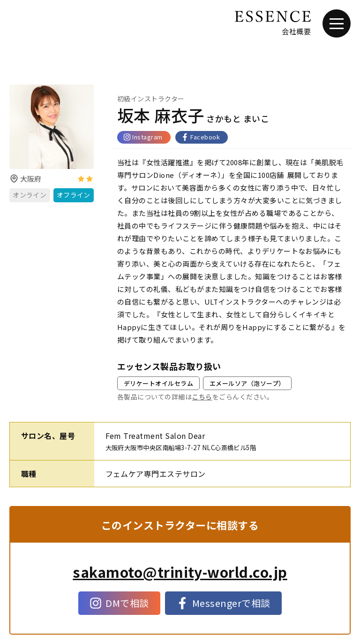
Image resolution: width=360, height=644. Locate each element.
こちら (202, 397)
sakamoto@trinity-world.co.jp (180, 572)
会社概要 (296, 31)
